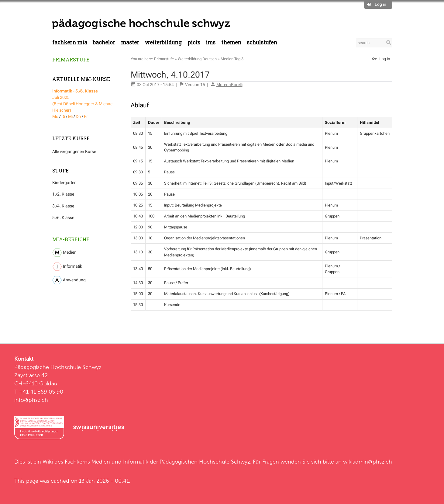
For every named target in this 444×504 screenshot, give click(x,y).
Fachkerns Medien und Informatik (107, 462)
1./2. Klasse (63, 194)
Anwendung (69, 280)
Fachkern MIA (70, 42)
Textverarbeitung (213, 133)
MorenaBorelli (229, 85)
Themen (231, 42)
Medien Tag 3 (232, 59)
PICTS (194, 42)
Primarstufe (71, 59)
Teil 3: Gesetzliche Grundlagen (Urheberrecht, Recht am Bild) (254, 183)
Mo (55, 116)
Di (63, 116)
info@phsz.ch (31, 400)
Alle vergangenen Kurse (74, 151)
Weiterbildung (163, 42)
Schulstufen (262, 42)
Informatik (67, 267)
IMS (211, 42)
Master (130, 42)
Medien (64, 253)
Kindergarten (64, 182)
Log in (380, 4)
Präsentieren (229, 144)
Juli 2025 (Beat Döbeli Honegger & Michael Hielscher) (83, 101)
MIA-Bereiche (71, 239)
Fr (86, 116)
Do (78, 116)
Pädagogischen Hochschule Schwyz (205, 462)
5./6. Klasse (63, 217)
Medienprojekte (208, 205)
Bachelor (104, 42)
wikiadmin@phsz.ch (368, 462)
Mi (70, 116)
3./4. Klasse (63, 206)
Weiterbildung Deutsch (197, 59)
